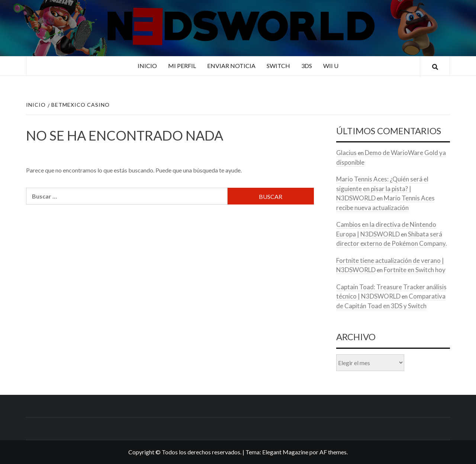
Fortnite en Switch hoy (415, 270)
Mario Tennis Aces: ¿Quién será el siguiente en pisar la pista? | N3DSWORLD (382, 188)
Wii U (331, 66)
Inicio (147, 66)
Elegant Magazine (285, 452)
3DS (307, 66)
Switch (278, 66)
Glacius (346, 153)
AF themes (333, 452)
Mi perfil (182, 66)
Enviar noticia (231, 66)
